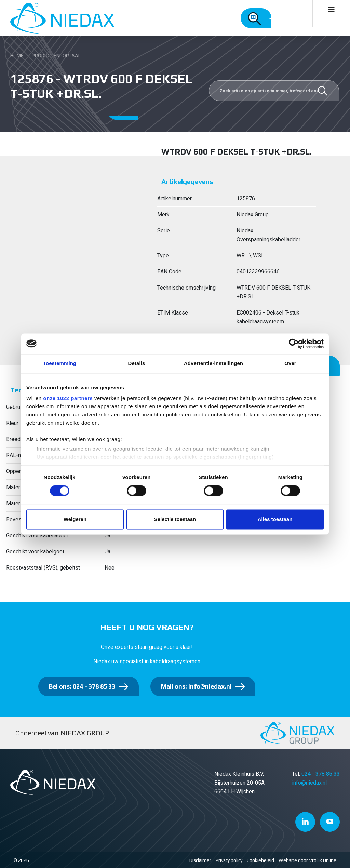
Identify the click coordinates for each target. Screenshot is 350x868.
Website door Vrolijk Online (307, 860)
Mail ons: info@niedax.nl (196, 686)
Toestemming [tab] (60, 363)
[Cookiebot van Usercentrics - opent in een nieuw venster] (294, 344)
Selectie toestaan (175, 519)
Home (17, 56)
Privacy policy (229, 860)
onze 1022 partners (68, 398)
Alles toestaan (275, 519)
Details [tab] (137, 363)
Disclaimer (200, 860)
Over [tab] (290, 363)
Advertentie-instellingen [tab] (213, 363)
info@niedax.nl (309, 783)
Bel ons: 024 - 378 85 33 (82, 686)
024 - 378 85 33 (321, 774)
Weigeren (75, 519)
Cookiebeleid (260, 860)
